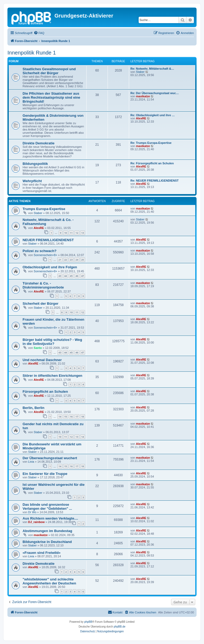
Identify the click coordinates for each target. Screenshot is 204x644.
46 (77, 276)
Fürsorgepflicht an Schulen (45, 392)
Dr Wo (32, 512)
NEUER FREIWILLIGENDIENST (48, 240)
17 (77, 417)
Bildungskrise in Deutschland (47, 542)
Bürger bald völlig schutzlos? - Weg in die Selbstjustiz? (52, 342)
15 (66, 417)
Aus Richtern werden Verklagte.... (50, 518)
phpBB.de (120, 627)
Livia (31, 462)
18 (83, 417)
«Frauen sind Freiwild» (42, 553)
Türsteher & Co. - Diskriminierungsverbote (43, 285)
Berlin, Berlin (33, 408)
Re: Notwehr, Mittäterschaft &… (152, 69)
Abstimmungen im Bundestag (47, 531)
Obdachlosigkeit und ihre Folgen (50, 267)
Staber (140, 72)
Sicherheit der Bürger (41, 304)
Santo (38, 348)
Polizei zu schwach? (40, 251)
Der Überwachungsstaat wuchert (50, 458)
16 (71, 417)
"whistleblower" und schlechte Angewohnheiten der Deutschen (49, 581)
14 (60, 417)
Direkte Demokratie (39, 143)
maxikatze (143, 96)
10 (66, 233)
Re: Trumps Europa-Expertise (151, 143)
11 (71, 233)
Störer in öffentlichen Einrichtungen (52, 376)
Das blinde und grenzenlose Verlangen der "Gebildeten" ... (47, 507)
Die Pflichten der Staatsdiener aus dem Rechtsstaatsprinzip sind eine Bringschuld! (51, 97)
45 (71, 276)
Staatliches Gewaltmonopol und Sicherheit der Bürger (49, 71)
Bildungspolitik (35, 164)
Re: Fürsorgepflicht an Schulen (152, 163)
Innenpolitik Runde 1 (32, 53)
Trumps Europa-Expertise (44, 209)
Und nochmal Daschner (42, 360)
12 (77, 233)
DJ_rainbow (36, 522)
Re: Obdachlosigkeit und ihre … (153, 115)
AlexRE (141, 118)
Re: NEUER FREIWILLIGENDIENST (155, 181)
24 (77, 260)
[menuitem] (39, 33)
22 (66, 260)
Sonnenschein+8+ (46, 255)
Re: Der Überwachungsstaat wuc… (155, 93)
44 (66, 276)
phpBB (88, 622)
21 (60, 260)
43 (60, 276)
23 (71, 260)
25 (83, 260)
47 (83, 276)
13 (83, 233)
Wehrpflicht (32, 181)
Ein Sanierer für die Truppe (45, 474)
